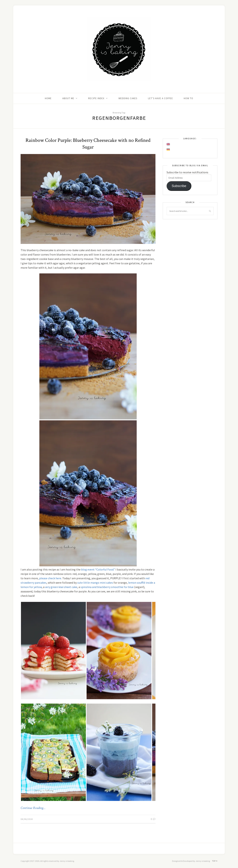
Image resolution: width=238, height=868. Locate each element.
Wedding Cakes (128, 98)
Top (215, 861)
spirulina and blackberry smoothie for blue (107, 587)
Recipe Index (96, 98)
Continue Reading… (33, 808)
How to (188, 98)
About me (68, 98)
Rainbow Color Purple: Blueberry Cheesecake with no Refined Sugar (88, 144)
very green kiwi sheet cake (61, 587)
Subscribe (179, 186)
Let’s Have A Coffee (160, 98)
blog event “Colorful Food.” (98, 569)
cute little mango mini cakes (95, 583)
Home (48, 98)
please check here (50, 578)
